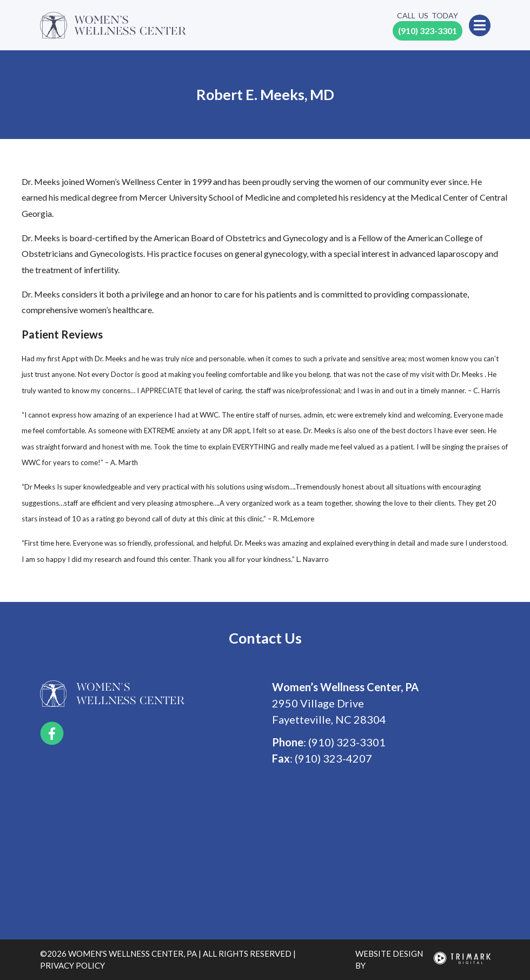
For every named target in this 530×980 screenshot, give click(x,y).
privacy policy (72, 965)
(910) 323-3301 (428, 31)
